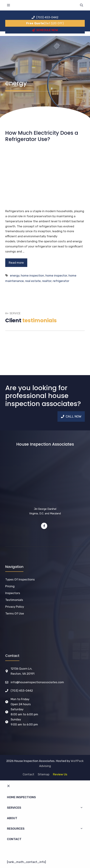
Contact (28, 774)
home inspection (32, 275)
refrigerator (61, 281)
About (12, 818)
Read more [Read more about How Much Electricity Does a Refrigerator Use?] (16, 263)
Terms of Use (15, 613)
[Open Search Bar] (82, 5)
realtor (47, 281)
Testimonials (14, 600)
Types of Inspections (20, 579)
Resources (47, 829)
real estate (33, 281)
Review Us (60, 774)
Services (47, 808)
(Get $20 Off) (45, 23)
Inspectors (13, 593)
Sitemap (44, 774)
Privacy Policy (15, 607)
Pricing (10, 586)
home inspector (56, 275)
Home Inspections (21, 797)
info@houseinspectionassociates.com (37, 682)
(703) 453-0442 (22, 691)
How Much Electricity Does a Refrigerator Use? (42, 136)
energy (15, 275)
